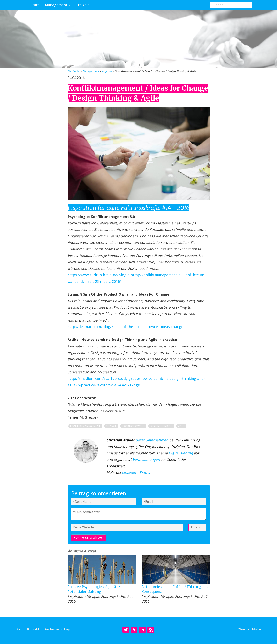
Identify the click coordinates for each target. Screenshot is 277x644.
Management (91, 71)
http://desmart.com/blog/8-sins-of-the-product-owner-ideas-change (125, 327)
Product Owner (133, 426)
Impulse (107, 71)
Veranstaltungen (146, 459)
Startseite (74, 71)
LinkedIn (129, 472)
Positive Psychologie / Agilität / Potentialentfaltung (94, 589)
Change (111, 426)
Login (68, 629)
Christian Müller (250, 629)
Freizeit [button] (84, 5)
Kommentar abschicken (88, 538)
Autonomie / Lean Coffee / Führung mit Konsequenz (175, 589)
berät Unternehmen (152, 440)
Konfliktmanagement (85, 426)
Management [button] (58, 5)
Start (35, 5)
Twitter (145, 472)
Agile (182, 426)
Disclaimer (51, 629)
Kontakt (33, 629)
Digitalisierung (181, 453)
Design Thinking (161, 426)
